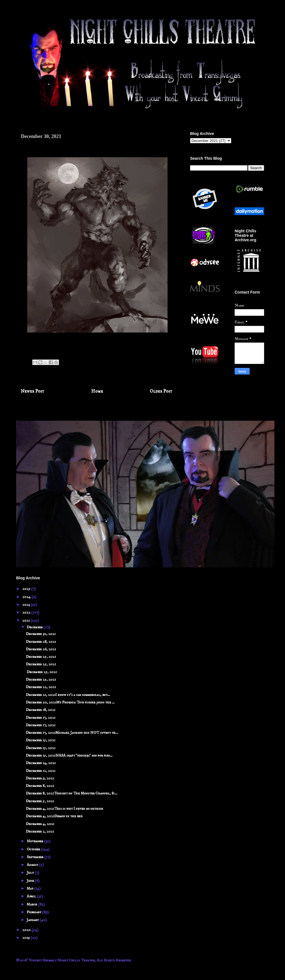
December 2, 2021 (40, 831)
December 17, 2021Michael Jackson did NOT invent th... (72, 733)
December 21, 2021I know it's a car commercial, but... (68, 695)
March (32, 904)
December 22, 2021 (41, 687)
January (33, 920)
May (30, 888)
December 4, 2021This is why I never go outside (64, 809)
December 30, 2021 (41, 634)
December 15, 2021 (41, 740)
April (32, 896)
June (31, 881)
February (34, 912)
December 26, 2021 (41, 649)
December (35, 627)
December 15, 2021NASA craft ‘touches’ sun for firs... (69, 755)
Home (97, 391)
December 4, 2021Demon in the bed (54, 816)
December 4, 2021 (40, 824)
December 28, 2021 (41, 642)
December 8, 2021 (40, 786)
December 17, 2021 (41, 718)
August (33, 865)
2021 (26, 620)
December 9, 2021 (40, 778)
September (35, 857)
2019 (26, 938)
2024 (27, 597)
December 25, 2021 (41, 657)
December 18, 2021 (41, 710)
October (34, 849)
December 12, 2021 (41, 771)
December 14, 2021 (41, 763)
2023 (26, 605)
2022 (27, 612)
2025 (27, 589)
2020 (27, 930)
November (35, 841)
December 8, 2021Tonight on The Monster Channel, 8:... (72, 793)
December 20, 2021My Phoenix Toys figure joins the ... (70, 702)
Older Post (161, 391)
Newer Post (33, 391)
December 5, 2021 (40, 801)
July (31, 873)
